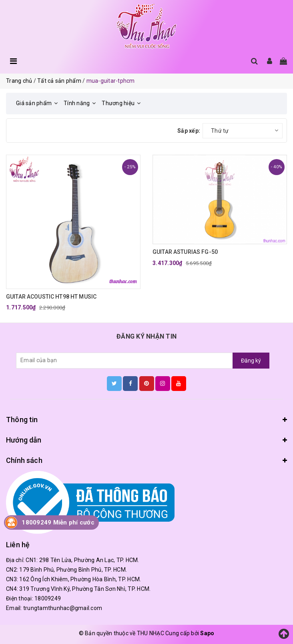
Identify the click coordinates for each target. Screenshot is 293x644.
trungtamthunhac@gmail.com (63, 608)
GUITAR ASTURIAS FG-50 (185, 252)
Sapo (207, 633)
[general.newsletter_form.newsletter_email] (124, 361)
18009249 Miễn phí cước (58, 522)
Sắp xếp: (189, 131)
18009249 (48, 598)
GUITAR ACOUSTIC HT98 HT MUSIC (51, 297)
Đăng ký (251, 361)
